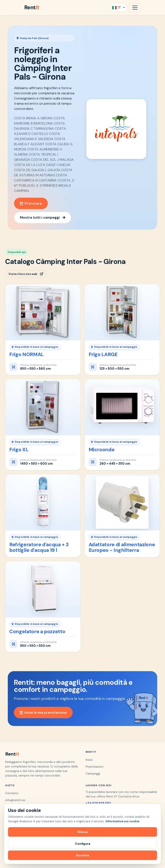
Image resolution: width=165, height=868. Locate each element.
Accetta (82, 855)
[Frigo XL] (43, 407)
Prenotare (31, 203)
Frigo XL (19, 450)
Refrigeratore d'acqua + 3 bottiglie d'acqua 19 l (39, 547)
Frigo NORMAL (26, 354)
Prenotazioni (95, 767)
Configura (83, 844)
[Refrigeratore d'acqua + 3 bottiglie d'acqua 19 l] (43, 502)
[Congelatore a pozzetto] (43, 589)
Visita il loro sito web (26, 274)
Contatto (12, 793)
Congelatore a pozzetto (37, 631)
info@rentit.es (15, 800)
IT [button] (117, 8)
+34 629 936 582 (98, 803)
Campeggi (93, 773)
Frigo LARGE (103, 354)
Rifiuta (83, 832)
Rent (32, 7)
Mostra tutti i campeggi (43, 217)
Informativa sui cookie (123, 821)
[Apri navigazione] (135, 8)
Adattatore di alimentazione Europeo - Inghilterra (122, 547)
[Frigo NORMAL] (43, 312)
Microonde (102, 450)
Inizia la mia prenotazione (43, 713)
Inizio (89, 760)
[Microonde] (122, 407)
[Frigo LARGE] (122, 312)
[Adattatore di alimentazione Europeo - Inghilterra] (122, 502)
